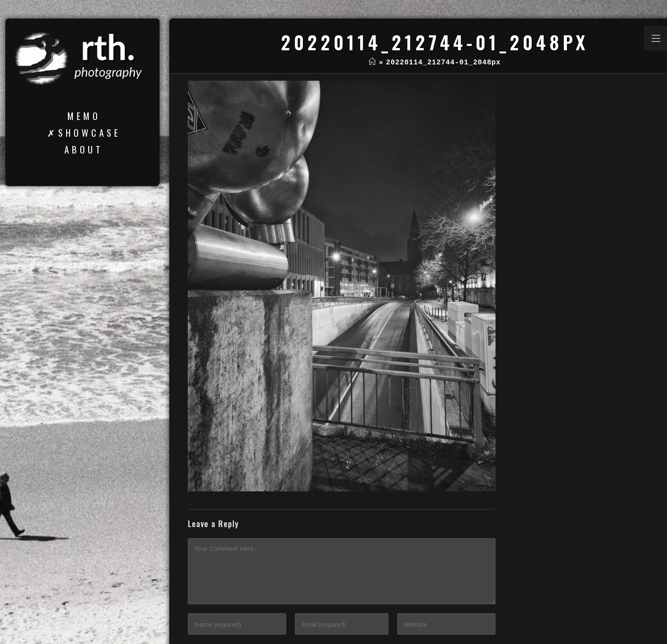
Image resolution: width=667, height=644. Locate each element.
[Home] (372, 63)
